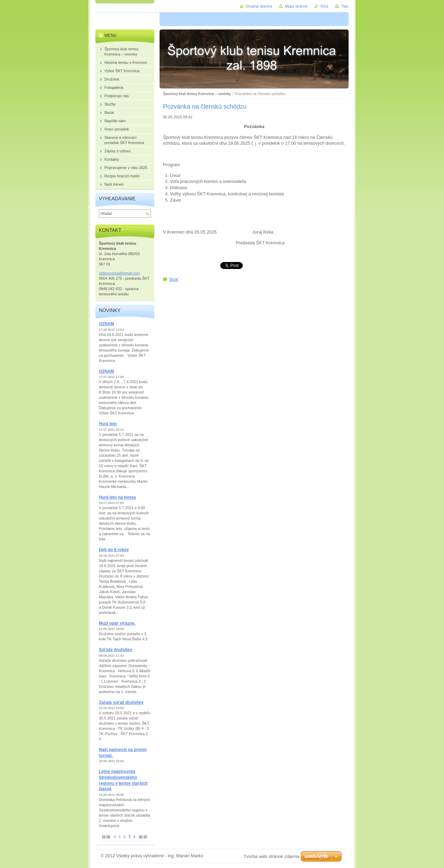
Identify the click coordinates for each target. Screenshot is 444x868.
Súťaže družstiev (116, 650)
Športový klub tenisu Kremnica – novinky (197, 94)
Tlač (345, 6)
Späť (174, 279)
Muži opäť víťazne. (117, 623)
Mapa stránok (296, 6)
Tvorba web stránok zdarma (271, 856)
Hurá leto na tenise (117, 497)
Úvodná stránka (259, 6)
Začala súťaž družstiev (121, 702)
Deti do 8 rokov (114, 550)
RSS (324, 6)
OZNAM (106, 324)
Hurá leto (108, 424)
